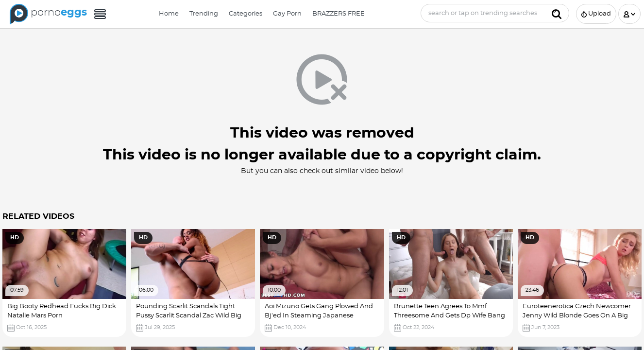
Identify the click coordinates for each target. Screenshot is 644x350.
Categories (246, 14)
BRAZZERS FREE (339, 14)
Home (169, 14)
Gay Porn (287, 14)
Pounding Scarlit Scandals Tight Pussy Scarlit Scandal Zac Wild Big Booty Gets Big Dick (189, 316)
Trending (204, 14)
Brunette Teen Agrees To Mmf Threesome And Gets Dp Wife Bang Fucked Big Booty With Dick (449, 316)
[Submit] (557, 13)
